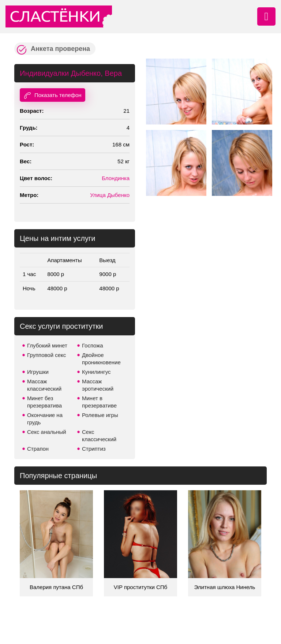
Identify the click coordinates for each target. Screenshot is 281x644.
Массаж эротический (98, 385)
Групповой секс (46, 355)
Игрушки (38, 372)
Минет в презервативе (99, 402)
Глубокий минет (47, 345)
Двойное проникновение (101, 359)
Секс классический (99, 435)
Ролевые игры (100, 415)
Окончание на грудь (45, 419)
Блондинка (116, 178)
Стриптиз (94, 449)
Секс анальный (47, 432)
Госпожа (93, 345)
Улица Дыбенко (110, 195)
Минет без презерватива (44, 402)
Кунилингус (96, 372)
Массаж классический (44, 385)
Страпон (38, 449)
